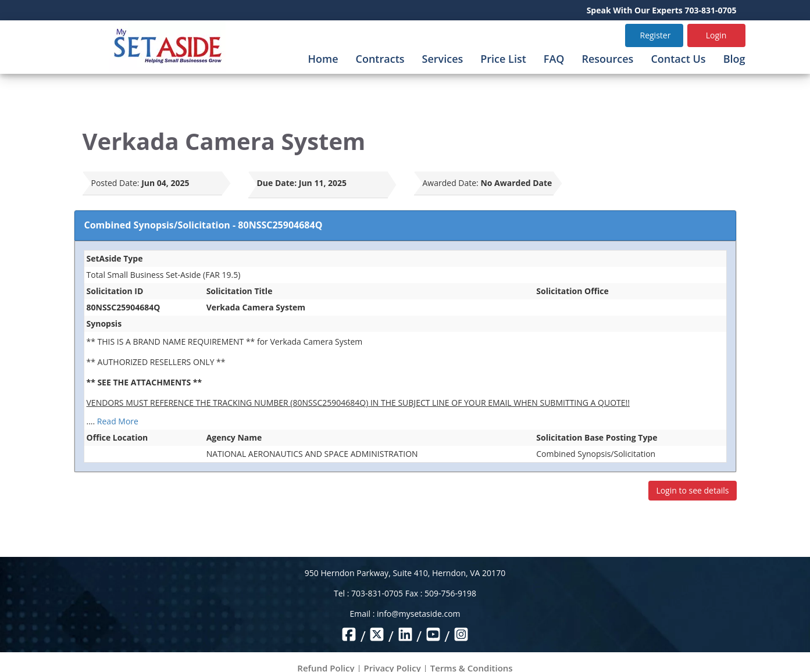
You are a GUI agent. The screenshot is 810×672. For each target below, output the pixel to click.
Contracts (380, 59)
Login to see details (692, 490)
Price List (503, 59)
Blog (734, 59)
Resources (607, 59)
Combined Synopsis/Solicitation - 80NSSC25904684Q (204, 225)
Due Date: (277, 183)
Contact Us (678, 59)
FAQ (554, 59)
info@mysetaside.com (418, 614)
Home (323, 59)
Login (716, 35)
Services (443, 59)
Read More (118, 421)
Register (656, 35)
